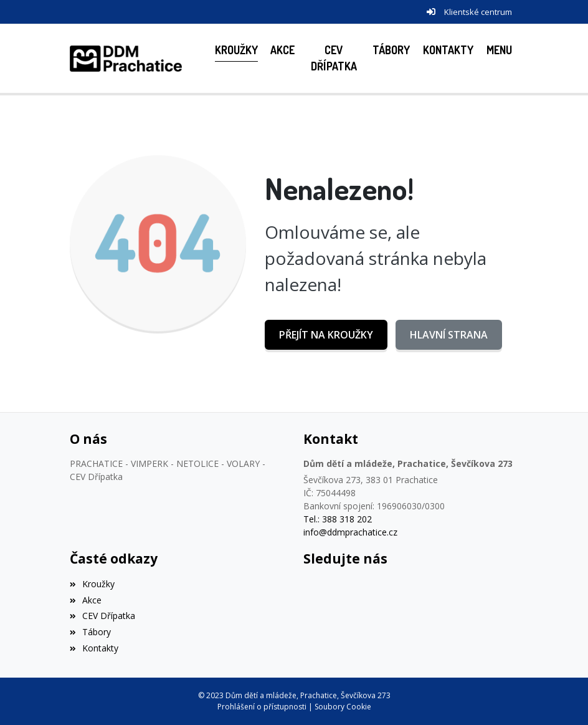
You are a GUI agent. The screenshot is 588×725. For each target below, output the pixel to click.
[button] (499, 50)
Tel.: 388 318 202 (338, 519)
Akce (86, 600)
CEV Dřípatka (102, 616)
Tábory (90, 632)
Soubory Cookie (343, 707)
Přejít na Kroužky (326, 335)
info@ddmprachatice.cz (350, 532)
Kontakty (94, 648)
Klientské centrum (478, 12)
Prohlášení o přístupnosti (262, 707)
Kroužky (92, 584)
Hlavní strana (449, 335)
